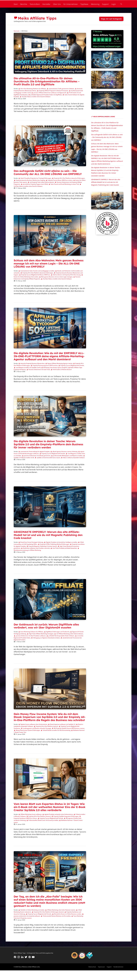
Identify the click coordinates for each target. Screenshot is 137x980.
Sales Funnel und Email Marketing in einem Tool (65, 184)
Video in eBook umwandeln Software (74, 458)
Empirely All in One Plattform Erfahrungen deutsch (49, 912)
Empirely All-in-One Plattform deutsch (47, 726)
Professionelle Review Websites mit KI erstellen (57, 916)
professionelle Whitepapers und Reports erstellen (68, 456)
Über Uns (57, 4)
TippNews (84, 4)
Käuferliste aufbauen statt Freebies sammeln (36, 548)
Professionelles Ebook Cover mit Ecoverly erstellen (43, 820)
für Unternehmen (71, 4)
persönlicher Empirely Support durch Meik (35, 184)
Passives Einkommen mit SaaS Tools (39, 369)
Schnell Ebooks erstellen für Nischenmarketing (57, 730)
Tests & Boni (35, 4)
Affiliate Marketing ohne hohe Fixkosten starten (61, 910)
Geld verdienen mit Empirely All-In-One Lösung (67, 275)
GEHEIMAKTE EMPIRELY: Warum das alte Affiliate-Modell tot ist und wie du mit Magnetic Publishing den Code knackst (48, 535)
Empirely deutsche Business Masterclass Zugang (30, 180)
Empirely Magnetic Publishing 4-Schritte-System (43, 546)
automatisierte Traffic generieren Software (62, 89)
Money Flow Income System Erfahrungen (28, 730)
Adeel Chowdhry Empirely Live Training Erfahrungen (36, 178)
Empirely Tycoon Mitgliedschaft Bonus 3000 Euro (36, 275)
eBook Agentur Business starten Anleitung (65, 452)
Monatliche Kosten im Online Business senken (68, 914)
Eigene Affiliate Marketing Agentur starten (60, 363)
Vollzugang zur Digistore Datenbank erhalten (46, 638)
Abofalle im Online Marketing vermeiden (32, 910)
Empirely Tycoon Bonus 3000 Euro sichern (60, 180)
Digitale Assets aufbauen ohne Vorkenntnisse (34, 724)
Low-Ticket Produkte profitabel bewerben (65, 548)
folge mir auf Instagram (111, 19)
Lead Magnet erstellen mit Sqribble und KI (28, 367)
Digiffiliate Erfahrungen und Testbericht (58, 632)
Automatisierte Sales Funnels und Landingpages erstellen (37, 271)
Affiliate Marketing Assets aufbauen (31, 814)
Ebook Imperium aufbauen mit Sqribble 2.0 (63, 724)
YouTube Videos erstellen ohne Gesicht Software (36, 97)
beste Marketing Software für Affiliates (32, 632)
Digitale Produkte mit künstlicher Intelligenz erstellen (62, 542)
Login (114, 4)
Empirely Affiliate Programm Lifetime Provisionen (54, 91)
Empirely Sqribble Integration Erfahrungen (66, 816)
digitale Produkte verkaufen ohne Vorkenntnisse (59, 814)
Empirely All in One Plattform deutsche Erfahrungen (69, 178)
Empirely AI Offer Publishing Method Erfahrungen (55, 544)
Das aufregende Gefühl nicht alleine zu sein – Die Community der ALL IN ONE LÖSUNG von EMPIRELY (48, 172)
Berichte (24, 4)
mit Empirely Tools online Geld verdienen (42, 182)
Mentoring (95, 4)
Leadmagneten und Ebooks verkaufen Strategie (37, 728)
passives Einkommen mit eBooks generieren (37, 456)
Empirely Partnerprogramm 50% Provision (45, 365)
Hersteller (46, 4)
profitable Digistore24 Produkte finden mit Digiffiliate (46, 95)
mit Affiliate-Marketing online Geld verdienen (70, 634)
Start (16, 4)
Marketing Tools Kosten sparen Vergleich (55, 367)
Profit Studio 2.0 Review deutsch (62, 369)
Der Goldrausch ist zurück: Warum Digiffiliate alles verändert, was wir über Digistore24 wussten (46, 626)
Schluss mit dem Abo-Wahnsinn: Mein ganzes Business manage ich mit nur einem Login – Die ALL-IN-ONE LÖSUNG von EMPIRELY (49, 263)
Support (105, 4)
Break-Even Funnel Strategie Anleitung (32, 542)
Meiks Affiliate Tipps (37, 18)
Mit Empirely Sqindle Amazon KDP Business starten (69, 728)
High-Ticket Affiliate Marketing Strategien (41, 634)
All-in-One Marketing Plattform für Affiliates (33, 89)
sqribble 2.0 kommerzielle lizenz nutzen (48, 458)
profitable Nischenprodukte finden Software (61, 636)
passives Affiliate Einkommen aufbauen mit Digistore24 (50, 93)
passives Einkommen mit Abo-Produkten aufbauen (31, 636)
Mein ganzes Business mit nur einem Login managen (57, 277)
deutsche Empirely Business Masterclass (32, 363)
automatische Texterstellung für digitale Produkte (35, 452)
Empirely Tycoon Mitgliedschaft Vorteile (72, 365)
